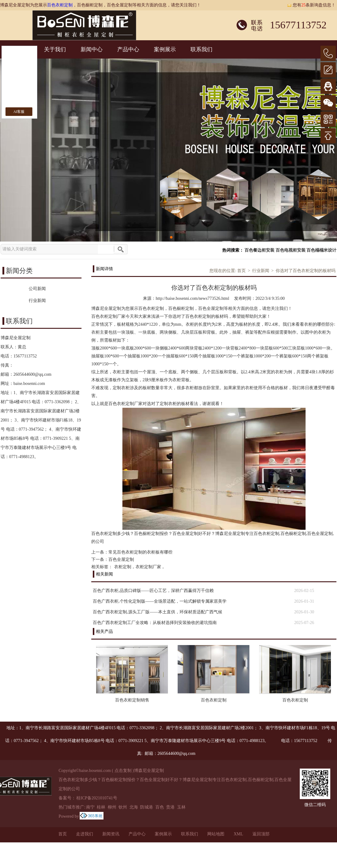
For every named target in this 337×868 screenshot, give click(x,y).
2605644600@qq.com (33, 374)
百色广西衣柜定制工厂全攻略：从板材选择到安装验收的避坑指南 (155, 623)
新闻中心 (92, 49)
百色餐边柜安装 (259, 250)
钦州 (123, 807)
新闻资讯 (111, 834)
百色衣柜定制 (60, 5)
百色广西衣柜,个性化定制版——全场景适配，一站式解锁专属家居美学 (160, 601)
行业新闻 (261, 271)
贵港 (170, 807)
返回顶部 (261, 834)
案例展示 (165, 49)
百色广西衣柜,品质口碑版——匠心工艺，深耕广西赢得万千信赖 (153, 591)
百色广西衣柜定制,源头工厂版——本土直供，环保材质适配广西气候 (158, 612)
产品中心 (128, 49)
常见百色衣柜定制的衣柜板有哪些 (140, 552)
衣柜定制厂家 (148, 567)
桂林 (101, 807)
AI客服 (19, 112)
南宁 (90, 807)
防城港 (147, 807)
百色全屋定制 (121, 560)
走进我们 (85, 834)
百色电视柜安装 (291, 250)
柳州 (112, 807)
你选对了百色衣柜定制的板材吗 (306, 271)
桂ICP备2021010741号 (97, 798)
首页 (241, 271)
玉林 (181, 807)
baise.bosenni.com (29, 384)
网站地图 (216, 834)
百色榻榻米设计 (321, 250)
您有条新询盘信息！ (311, 5)
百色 (160, 807)
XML (238, 834)
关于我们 (55, 49)
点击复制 (123, 771)
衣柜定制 (123, 567)
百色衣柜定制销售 (132, 700)
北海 (134, 807)
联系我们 (201, 49)
